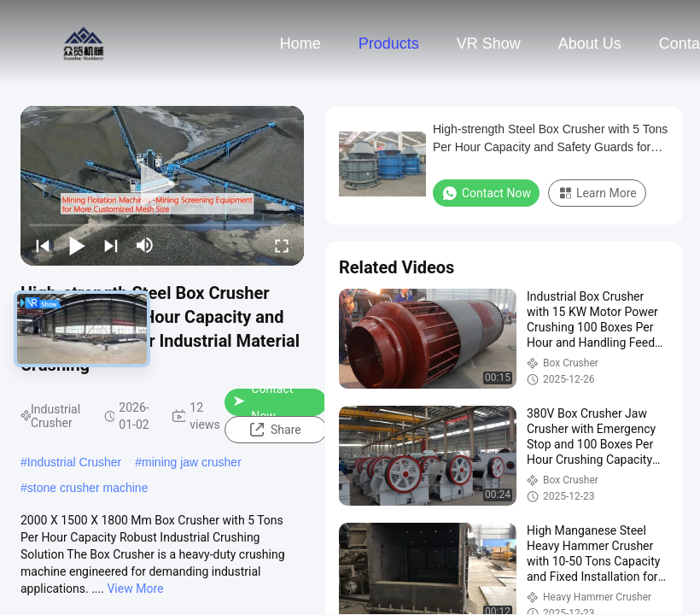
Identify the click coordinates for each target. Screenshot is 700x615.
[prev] (43, 245)
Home (300, 44)
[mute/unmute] (145, 245)
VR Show (489, 44)
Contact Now (263, 402)
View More (135, 589)
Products (389, 44)
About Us (590, 44)
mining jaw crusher (192, 462)
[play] (162, 185)
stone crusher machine (88, 488)
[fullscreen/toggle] (282, 245)
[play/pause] (77, 245)
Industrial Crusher (75, 462)
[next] (111, 245)
